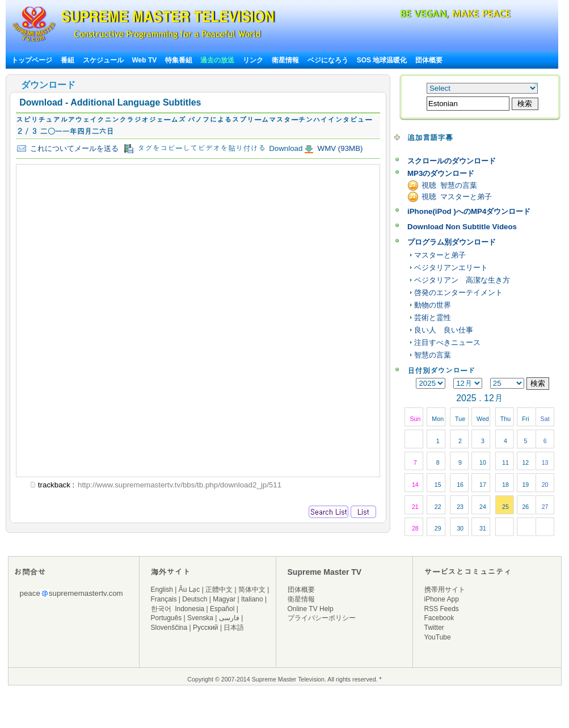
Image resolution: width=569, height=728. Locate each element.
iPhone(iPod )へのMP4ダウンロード (469, 211)
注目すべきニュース (447, 342)
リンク (253, 60)
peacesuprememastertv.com (71, 593)
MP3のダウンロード (441, 173)
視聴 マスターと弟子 (457, 197)
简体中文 (252, 590)
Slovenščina (169, 628)
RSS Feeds (442, 609)
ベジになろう (328, 60)
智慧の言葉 (433, 355)
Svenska (200, 618)
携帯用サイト (445, 590)
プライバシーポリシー (322, 618)
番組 (68, 60)
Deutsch (195, 599)
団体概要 (429, 60)
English (162, 590)
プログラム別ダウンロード (452, 242)
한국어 (161, 609)
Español (222, 609)
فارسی (229, 618)
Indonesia (189, 609)
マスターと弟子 (440, 255)
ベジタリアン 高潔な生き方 (462, 280)
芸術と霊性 (433, 317)
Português (167, 618)
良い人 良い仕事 (444, 330)
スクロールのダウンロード (452, 161)
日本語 (234, 628)
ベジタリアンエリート (451, 268)
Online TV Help (311, 609)
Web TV (145, 60)
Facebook (439, 618)
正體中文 (219, 590)
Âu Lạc (189, 590)
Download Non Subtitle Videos (462, 227)
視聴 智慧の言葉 (449, 185)
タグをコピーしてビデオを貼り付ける (195, 149)
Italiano (252, 599)
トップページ (32, 60)
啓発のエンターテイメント (458, 293)
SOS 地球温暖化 (382, 60)
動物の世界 (433, 305)
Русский (206, 628)
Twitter (434, 628)
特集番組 (179, 60)
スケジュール (103, 60)
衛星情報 (285, 60)
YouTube (438, 637)
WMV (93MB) (339, 148)
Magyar (224, 599)
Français (164, 599)
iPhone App (442, 599)
